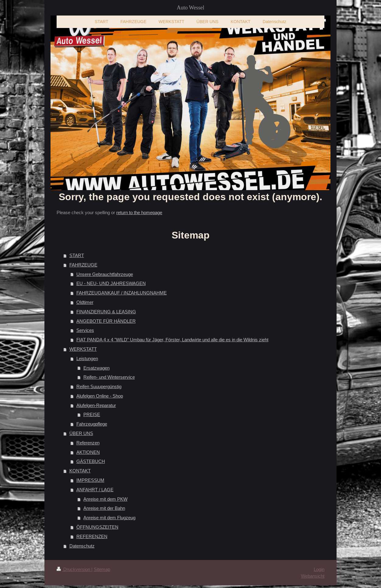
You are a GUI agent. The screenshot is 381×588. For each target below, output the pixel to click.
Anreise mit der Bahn (104, 508)
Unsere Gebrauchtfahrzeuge (105, 274)
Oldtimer (85, 302)
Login (319, 569)
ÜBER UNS (81, 433)
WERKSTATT (83, 349)
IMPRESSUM (90, 480)
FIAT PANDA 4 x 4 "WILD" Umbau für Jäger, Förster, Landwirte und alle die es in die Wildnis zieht (172, 340)
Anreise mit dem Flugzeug (109, 518)
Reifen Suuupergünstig (99, 386)
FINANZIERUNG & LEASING (106, 312)
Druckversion (74, 569)
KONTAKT (80, 471)
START (77, 255)
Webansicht (313, 576)
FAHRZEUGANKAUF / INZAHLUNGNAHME (122, 293)
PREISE (92, 414)
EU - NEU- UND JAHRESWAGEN (111, 283)
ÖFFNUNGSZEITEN (97, 527)
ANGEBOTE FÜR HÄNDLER (106, 321)
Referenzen (88, 443)
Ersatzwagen (96, 368)
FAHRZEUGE (83, 265)
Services (85, 330)
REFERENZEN (92, 536)
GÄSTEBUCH (91, 461)
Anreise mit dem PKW (105, 499)
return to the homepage (139, 212)
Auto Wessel (191, 8)
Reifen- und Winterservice (109, 377)
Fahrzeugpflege (92, 424)
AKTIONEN (88, 452)
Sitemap (102, 569)
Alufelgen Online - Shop (100, 396)
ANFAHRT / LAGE (95, 490)
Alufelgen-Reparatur (96, 405)
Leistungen (87, 358)
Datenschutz (82, 546)
